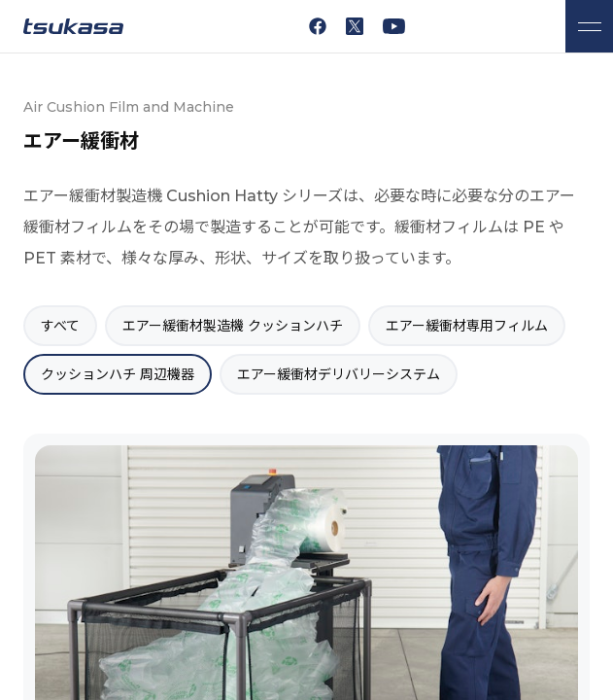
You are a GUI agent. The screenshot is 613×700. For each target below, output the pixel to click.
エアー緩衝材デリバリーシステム (339, 374)
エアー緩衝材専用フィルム (467, 326)
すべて (60, 326)
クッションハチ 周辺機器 (118, 374)
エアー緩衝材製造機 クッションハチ (233, 326)
